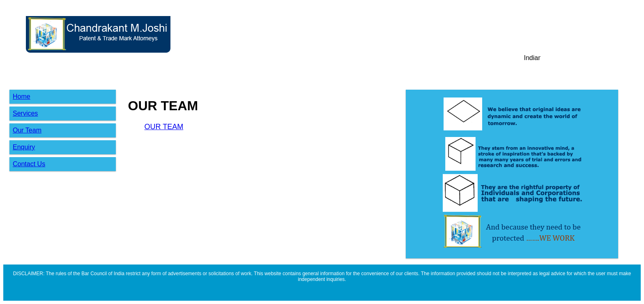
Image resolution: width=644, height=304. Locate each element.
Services (25, 113)
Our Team (27, 130)
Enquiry (24, 147)
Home (22, 96)
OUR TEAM (164, 127)
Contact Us (29, 164)
